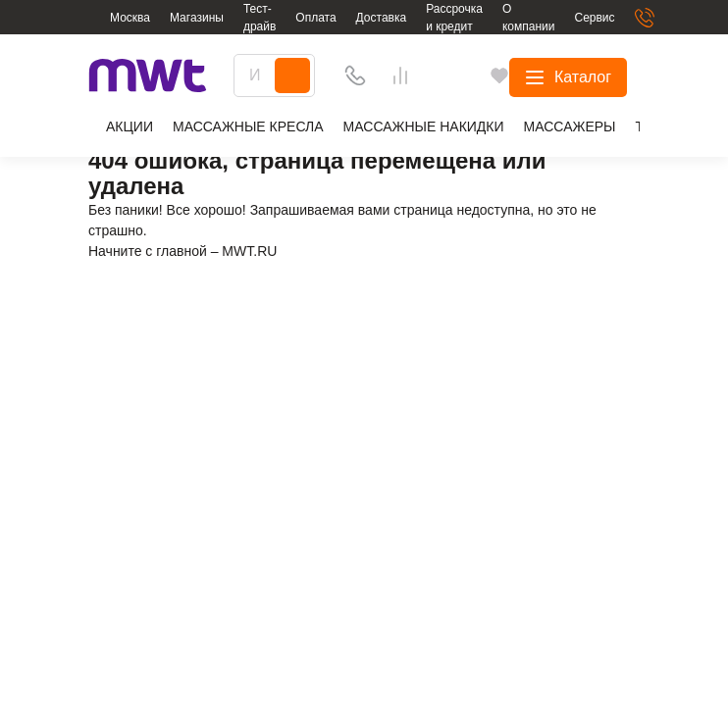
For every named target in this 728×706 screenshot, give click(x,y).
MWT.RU (249, 251)
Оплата (315, 18)
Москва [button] (130, 18)
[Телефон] (486, 76)
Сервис (594, 18)
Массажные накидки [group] (424, 126)
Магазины (197, 18)
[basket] (624, 76)
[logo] (148, 76)
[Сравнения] (575, 76)
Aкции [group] (121, 128)
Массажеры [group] (570, 126)
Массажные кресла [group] (248, 126)
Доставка (382, 18)
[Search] (423, 76)
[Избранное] (531, 76)
